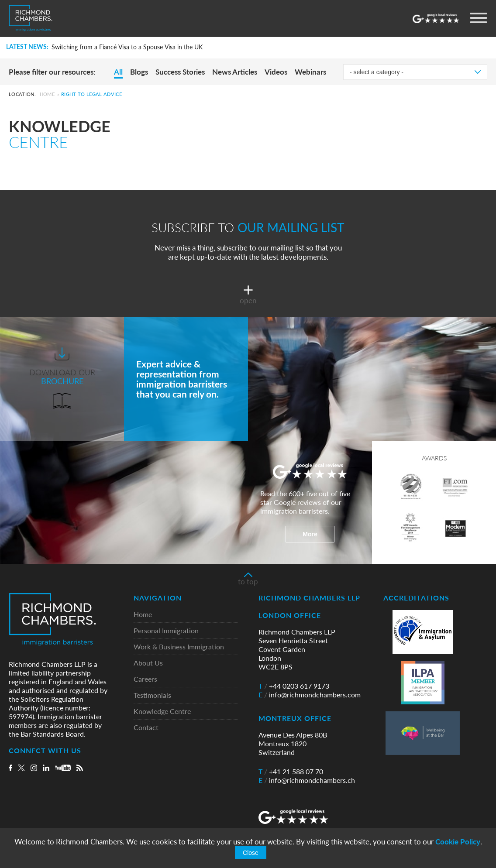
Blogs (139, 72)
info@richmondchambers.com (310, 695)
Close (251, 853)
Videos (276, 72)
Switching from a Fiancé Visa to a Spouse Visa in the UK (127, 47)
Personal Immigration (166, 631)
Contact (146, 728)
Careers (145, 679)
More (310, 534)
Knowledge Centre (162, 712)
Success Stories (180, 72)
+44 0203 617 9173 (294, 686)
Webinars (310, 72)
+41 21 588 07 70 (291, 772)
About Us (148, 663)
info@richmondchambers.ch (307, 780)
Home (47, 94)
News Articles (235, 72)
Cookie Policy (458, 842)
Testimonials (152, 695)
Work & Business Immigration (179, 647)
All (118, 72)
